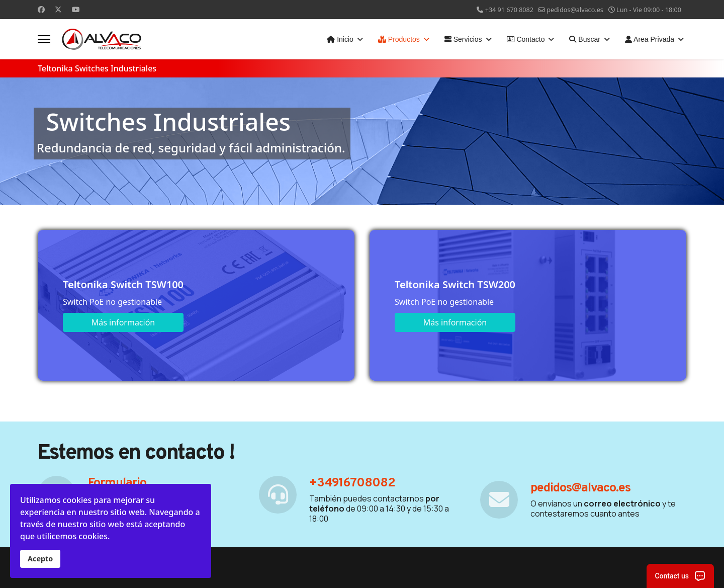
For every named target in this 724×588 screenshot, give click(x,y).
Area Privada (650, 39)
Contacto (526, 39)
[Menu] (44, 39)
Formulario (117, 483)
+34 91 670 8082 (509, 10)
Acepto (40, 559)
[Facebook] (41, 9)
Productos (399, 39)
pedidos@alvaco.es (575, 10)
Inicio (340, 39)
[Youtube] (76, 9)
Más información (123, 322)
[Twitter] (58, 9)
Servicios (463, 39)
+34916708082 (352, 483)
